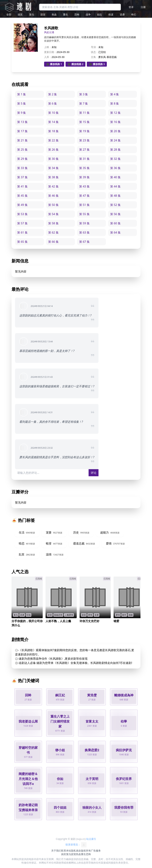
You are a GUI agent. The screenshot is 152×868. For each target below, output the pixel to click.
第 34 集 (53, 168)
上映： (48, 47)
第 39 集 (84, 177)
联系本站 (66, 851)
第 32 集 (115, 159)
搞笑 (20, 14)
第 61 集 (22, 232)
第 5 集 (22, 103)
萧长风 (102, 57)
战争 (88, 14)
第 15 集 (84, 122)
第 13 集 (22, 122)
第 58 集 (53, 223)
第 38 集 (53, 177)
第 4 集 (115, 94)
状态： (95, 52)
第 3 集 (84, 94)
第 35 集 (84, 168)
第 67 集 (84, 242)
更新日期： (50, 52)
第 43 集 (84, 186)
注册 (143, 7)
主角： (95, 57)
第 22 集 (53, 140)
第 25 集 (22, 150)
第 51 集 (84, 205)
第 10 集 (53, 113)
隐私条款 (76, 851)
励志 (100, 14)
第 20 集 (115, 131)
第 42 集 (53, 186)
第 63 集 (84, 232)
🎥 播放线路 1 (54, 64)
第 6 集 (53, 103)
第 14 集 (53, 122)
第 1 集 (22, 94)
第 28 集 (115, 150)
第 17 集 (22, 131)
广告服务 (96, 851)
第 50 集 (53, 205)
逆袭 (122, 14)
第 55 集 (84, 214)
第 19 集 (84, 131)
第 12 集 (115, 113)
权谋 (111, 14)
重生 (66, 14)
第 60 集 (115, 223)
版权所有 (86, 851)
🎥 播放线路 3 (97, 64)
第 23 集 (84, 140)
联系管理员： (76, 845)
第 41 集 (22, 186)
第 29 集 (22, 159)
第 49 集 (22, 205)
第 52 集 (115, 205)
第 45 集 (22, 196)
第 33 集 (22, 168)
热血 (54, 14)
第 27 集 (84, 150)
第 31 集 (84, 159)
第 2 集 (53, 94)
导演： (95, 47)
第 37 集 (22, 177)
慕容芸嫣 (112, 57)
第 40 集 (115, 177)
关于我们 (56, 851)
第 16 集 (115, 122)
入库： (48, 57)
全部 (9, 14)
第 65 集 (22, 242)
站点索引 (91, 839)
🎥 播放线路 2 (76, 64)
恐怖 (77, 14)
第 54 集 (53, 214)
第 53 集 (22, 214)
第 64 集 (115, 232)
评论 (94, 473)
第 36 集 (115, 168)
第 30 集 (53, 159)
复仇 (32, 14)
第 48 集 (115, 196)
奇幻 (134, 14)
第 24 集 (115, 140)
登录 (131, 7)
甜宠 (43, 14)
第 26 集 (53, 150)
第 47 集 (84, 196)
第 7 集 (84, 103)
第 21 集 (22, 140)
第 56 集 (115, 214)
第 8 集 (115, 103)
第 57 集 (22, 223)
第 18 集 (53, 131)
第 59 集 (84, 223)
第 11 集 (84, 113)
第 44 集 (115, 186)
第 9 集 (22, 113)
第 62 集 (53, 232)
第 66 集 (53, 242)
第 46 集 (53, 196)
